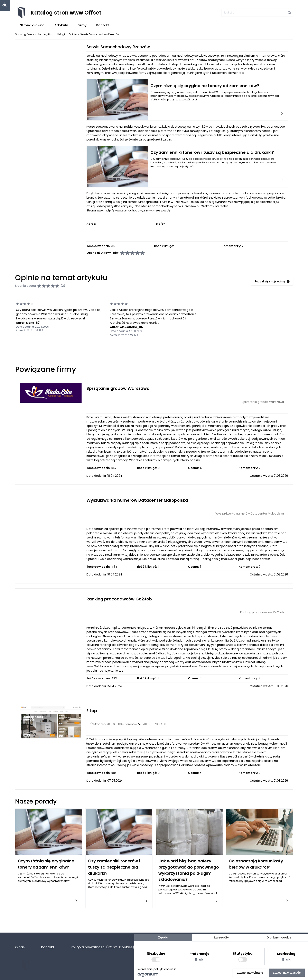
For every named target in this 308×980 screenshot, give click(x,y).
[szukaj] (257, 13)
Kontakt (103, 25)
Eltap (92, 711)
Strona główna (32, 25)
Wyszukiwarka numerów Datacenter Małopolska (137, 500)
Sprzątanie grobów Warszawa (118, 388)
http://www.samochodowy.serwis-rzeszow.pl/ (138, 210)
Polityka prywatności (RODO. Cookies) (102, 947)
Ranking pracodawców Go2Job (119, 599)
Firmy (82, 25)
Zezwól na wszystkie (287, 973)
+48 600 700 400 (154, 724)
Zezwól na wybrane (250, 973)
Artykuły (61, 25)
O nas (20, 947)
